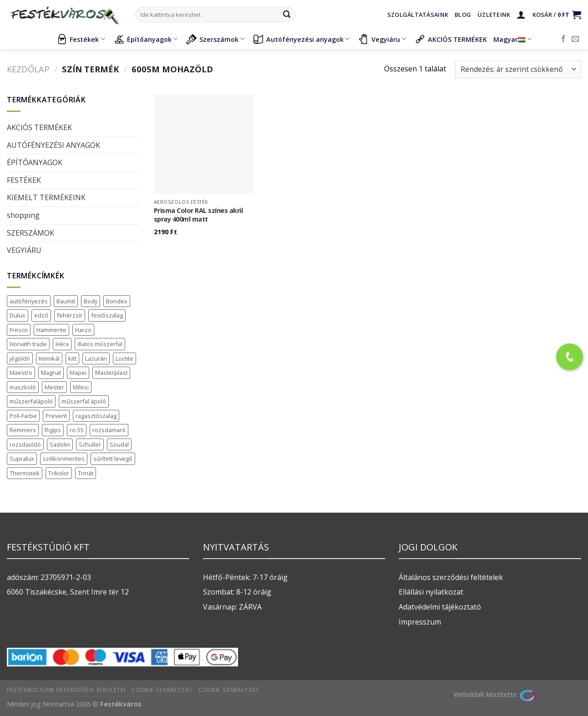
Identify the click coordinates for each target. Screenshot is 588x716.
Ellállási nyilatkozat (431, 592)
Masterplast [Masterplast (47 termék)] (111, 373)
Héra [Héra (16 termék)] (62, 344)
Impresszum (420, 622)
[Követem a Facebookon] (563, 39)
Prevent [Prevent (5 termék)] (56, 416)
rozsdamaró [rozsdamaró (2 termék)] (109, 430)
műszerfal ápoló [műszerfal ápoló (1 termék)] (84, 401)
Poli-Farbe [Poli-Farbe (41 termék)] (23, 416)
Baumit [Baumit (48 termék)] (66, 301)
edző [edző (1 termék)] (41, 315)
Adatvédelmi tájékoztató (440, 607)
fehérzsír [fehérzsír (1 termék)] (70, 315)
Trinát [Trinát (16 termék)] (86, 473)
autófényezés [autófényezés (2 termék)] (29, 301)
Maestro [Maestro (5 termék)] (21, 373)
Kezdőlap (28, 69)
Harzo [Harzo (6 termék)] (83, 330)
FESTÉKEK (24, 180)
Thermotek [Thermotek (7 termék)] (25, 473)
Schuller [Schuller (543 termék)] (90, 444)
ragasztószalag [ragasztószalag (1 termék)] (96, 416)
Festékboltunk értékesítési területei (66, 690)
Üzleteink (494, 15)
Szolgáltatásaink (418, 15)
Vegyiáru (382, 39)
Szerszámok (215, 39)
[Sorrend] (518, 69)
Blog (463, 15)
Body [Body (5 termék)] (91, 301)
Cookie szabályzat (162, 690)
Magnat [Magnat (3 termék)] (51, 373)
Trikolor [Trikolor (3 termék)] (59, 473)
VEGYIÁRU (24, 250)
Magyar (512, 39)
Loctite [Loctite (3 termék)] (124, 358)
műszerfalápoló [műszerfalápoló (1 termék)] (31, 401)
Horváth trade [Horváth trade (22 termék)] (28, 344)
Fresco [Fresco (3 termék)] (19, 330)
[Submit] (287, 15)
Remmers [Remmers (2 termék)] (23, 430)
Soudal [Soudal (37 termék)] (119, 444)
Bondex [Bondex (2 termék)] (117, 301)
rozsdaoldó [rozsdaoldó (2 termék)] (25, 444)
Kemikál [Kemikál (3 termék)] (49, 358)
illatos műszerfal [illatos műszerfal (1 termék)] (100, 344)
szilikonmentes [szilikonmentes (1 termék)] (64, 459)
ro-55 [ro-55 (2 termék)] (77, 430)
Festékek (81, 39)
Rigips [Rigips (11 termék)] (53, 430)
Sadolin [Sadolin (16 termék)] (60, 444)
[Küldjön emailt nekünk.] (575, 39)
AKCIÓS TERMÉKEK (451, 39)
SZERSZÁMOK (30, 233)
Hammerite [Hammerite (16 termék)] (51, 330)
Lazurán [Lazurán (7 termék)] (96, 358)
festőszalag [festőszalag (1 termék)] (107, 315)
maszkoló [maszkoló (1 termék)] (23, 387)
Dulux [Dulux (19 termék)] (18, 315)
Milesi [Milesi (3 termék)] (81, 387)
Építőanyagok (146, 39)
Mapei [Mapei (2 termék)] (78, 373)
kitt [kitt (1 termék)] (72, 358)
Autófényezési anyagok (301, 39)
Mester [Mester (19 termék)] (54, 387)
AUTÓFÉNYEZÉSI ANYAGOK (53, 145)
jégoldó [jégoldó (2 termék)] (20, 358)
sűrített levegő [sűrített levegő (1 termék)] (113, 459)
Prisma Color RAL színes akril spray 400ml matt (198, 215)
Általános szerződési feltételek (451, 577)
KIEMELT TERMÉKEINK (46, 197)
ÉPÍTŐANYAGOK (35, 162)
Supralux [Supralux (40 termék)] (22, 459)
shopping (23, 215)
